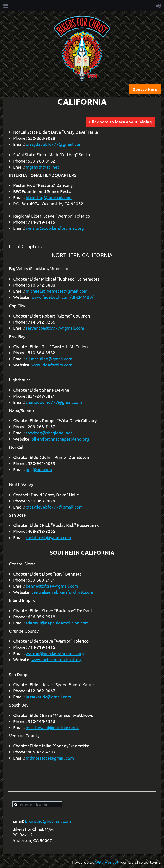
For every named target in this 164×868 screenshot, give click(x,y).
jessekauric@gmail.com (48, 697)
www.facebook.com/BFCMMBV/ (62, 297)
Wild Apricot (107, 862)
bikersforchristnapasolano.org (60, 439)
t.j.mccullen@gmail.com (49, 359)
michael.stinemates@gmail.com (57, 291)
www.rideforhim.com (52, 365)
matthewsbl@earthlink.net (52, 727)
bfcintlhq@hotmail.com (49, 197)
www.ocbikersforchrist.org (57, 659)
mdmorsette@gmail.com (50, 758)
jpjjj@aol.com (39, 469)
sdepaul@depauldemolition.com (57, 623)
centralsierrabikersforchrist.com (62, 592)
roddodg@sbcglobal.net (49, 433)
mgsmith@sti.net (43, 167)
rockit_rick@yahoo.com (48, 537)
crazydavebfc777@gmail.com (54, 144)
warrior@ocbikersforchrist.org (55, 228)
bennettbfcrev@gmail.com (52, 586)
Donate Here (145, 89)
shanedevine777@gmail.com (54, 402)
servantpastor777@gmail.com (55, 328)
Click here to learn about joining (120, 122)
